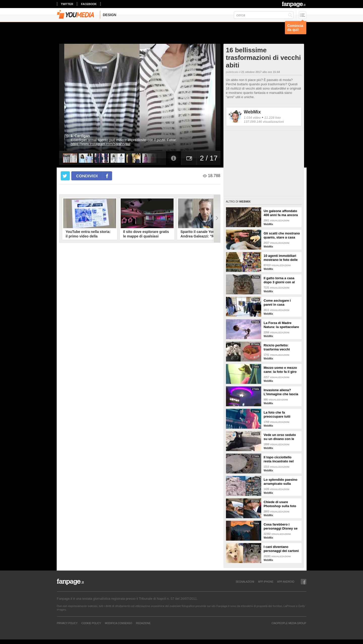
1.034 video (252, 118)
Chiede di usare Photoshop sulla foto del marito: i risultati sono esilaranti (280, 504)
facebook (89, 4)
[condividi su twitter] (65, 176)
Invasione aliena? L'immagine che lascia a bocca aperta (281, 392)
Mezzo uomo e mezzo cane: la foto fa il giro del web (280, 370)
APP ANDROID (286, 582)
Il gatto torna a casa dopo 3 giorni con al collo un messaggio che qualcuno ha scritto (279, 280)
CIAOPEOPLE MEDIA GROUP (289, 623)
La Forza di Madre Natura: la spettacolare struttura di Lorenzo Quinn (281, 325)
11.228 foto (272, 118)
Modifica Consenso (118, 623)
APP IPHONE (266, 582)
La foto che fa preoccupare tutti (277, 414)
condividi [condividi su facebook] (87, 176)
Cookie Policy (91, 623)
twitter (67, 4)
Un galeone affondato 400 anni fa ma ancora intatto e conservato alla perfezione (281, 213)
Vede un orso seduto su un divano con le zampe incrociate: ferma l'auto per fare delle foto (280, 437)
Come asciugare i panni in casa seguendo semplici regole (278, 303)
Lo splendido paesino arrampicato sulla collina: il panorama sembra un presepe (281, 482)
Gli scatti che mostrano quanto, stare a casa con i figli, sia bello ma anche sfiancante (282, 235)
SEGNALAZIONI (245, 582)
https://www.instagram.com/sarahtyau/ (101, 144)
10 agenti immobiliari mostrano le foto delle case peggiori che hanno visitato (281, 258)
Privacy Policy (67, 623)
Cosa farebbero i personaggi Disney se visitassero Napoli (281, 527)
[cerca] (264, 15)
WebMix (252, 112)
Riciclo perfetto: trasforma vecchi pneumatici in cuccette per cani (281, 347)
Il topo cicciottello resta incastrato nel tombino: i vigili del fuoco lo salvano (279, 459)
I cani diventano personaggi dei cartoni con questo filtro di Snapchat (281, 549)
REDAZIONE (143, 623)
